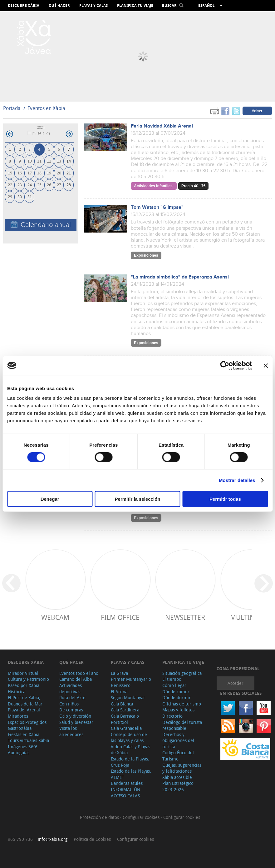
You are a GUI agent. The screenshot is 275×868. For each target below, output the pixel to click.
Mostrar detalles (237, 480)
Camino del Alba (76, 679)
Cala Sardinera (125, 710)
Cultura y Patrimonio (28, 679)
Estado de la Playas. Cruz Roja (130, 762)
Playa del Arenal (24, 710)
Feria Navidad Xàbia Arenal (162, 126)
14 (69, 161)
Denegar (50, 499)
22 (10, 185)
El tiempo (172, 679)
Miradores (18, 716)
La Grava (119, 673)
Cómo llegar (174, 685)
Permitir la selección (138, 499)
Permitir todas (225, 499)
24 (30, 185)
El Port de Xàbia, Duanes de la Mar (25, 701)
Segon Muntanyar (128, 697)
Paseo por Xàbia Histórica (24, 688)
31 (30, 196)
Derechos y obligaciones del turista (178, 740)
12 (49, 161)
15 (10, 173)
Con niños (69, 704)
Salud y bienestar (76, 722)
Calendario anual (41, 225)
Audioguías (19, 753)
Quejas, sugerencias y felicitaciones (182, 768)
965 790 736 (20, 839)
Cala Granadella (126, 728)
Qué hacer (59, 6)
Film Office (120, 617)
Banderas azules (127, 783)
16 (20, 173)
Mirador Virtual (23, 673)
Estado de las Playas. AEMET (131, 774)
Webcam (55, 617)
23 (20, 185)
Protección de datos (100, 817)
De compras (71, 710)
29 (10, 196)
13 (59, 161)
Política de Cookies (92, 839)
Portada (12, 108)
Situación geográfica (182, 673)
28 (69, 185)
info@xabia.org (53, 839)
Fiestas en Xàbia (24, 734)
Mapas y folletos (178, 710)
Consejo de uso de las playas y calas (129, 738)
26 (49, 185)
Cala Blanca (122, 704)
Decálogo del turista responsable (182, 725)
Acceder (236, 683)
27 (59, 185)
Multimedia (250, 617)
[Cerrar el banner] (266, 365)
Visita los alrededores (71, 731)
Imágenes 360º (23, 747)
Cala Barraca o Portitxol (125, 719)
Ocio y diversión (75, 716)
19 (49, 173)
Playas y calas (93, 6)
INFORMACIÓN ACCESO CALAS (125, 793)
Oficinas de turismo (182, 704)
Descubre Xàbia (24, 6)
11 (39, 161)
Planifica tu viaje (135, 6)
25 (39, 185)
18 (39, 173)
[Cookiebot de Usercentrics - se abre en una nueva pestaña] (225, 365)
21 (69, 173)
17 (30, 173)
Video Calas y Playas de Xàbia (130, 750)
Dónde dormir (177, 697)
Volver (257, 111)
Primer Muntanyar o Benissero (131, 682)
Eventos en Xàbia (46, 108)
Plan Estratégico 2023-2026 (178, 786)
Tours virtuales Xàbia (28, 740)
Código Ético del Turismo (178, 756)
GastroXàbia (20, 728)
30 (20, 196)
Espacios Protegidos (27, 722)
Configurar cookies (142, 817)
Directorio (172, 716)
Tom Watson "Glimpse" (157, 207)
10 (30, 161)
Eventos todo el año (79, 673)
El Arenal (120, 692)
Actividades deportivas (71, 688)
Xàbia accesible (177, 777)
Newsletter (185, 617)
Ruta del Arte (72, 697)
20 (59, 173)
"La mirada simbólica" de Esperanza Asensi (180, 277)
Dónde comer (176, 692)
